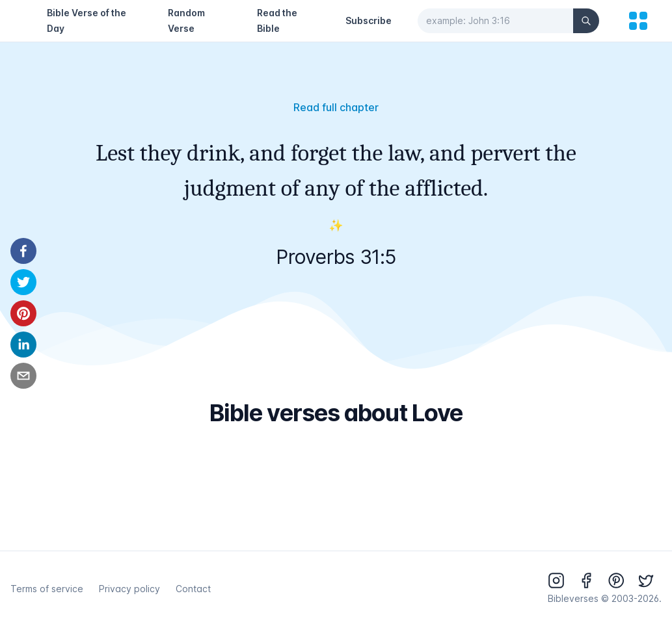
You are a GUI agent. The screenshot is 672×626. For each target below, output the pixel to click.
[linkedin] (23, 345)
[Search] (586, 21)
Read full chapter (336, 107)
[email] (23, 376)
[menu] (638, 21)
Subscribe (369, 20)
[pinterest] (23, 313)
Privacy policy (129, 589)
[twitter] (23, 282)
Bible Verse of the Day (87, 20)
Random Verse (186, 20)
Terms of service (47, 589)
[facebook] (23, 251)
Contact (193, 589)
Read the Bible (277, 20)
